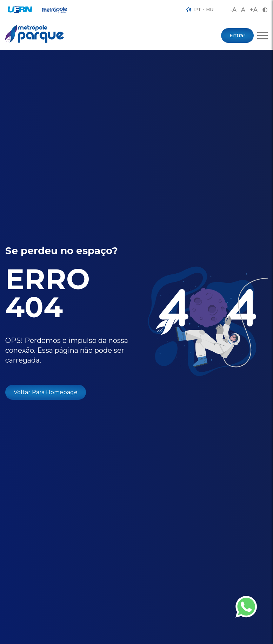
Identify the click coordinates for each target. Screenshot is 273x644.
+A (254, 10)
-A (233, 10)
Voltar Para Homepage (46, 392)
